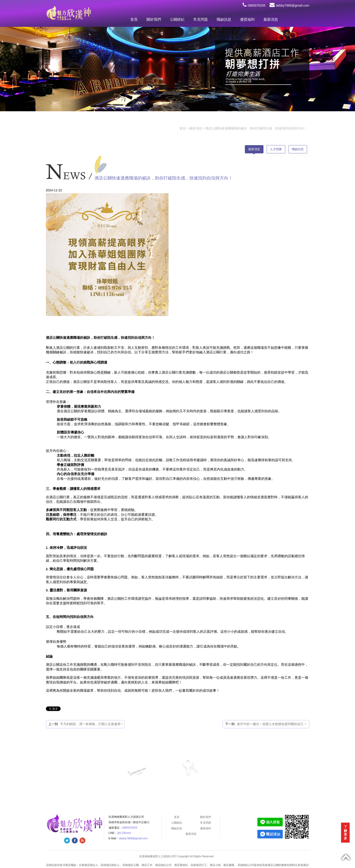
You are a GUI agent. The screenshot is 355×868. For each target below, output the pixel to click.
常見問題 (201, 19)
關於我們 (154, 19)
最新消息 (271, 19)
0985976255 (254, 5)
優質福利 (247, 19)
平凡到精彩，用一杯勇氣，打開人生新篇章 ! (91, 724)
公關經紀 (177, 19)
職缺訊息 (224, 19)
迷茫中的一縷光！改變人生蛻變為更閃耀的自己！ (272, 724)
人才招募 (276, 149)
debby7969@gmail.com (289, 5)
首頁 (134, 19)
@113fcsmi (124, 833)
